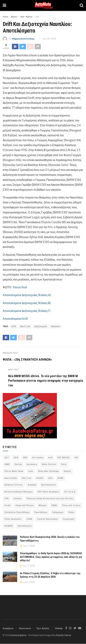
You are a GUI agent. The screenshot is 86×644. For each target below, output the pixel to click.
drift (14, 326)
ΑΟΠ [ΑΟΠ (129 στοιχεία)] (50, 478)
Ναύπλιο (56, 326)
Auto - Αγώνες (26, 17)
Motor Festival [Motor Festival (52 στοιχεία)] (49, 465)
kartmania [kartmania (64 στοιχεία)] (32, 465)
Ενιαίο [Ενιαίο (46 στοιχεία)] (8, 505)
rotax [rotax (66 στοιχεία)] (31, 471)
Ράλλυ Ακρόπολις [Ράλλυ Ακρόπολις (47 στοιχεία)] (13, 519)
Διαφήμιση (8, 628)
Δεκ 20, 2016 (50, 39)
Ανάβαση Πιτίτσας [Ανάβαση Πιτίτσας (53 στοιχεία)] (14, 485)
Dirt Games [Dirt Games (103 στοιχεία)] (38, 458)
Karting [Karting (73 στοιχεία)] (18, 465)
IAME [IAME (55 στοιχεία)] (7, 465)
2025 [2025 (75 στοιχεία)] (25, 458)
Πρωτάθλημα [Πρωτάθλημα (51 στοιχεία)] (41, 512)
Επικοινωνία (25, 628)
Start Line (25, 326)
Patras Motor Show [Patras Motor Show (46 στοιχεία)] (14, 471)
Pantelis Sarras (64, 635)
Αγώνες (14, 17)
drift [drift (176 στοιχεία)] (50, 458)
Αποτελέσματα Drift (15, 319)
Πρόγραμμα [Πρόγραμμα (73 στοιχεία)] (58, 512)
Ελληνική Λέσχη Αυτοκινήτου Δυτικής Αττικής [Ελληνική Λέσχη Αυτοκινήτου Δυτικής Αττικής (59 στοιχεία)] (50, 499)
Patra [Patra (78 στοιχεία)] (64, 465)
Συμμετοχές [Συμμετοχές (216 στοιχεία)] (69, 519)
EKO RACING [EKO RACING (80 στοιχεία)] (64, 458)
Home (5, 17)
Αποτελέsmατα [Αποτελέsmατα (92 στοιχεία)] (49, 485)
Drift (37, 17)
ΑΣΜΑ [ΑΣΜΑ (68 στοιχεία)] (60, 478)
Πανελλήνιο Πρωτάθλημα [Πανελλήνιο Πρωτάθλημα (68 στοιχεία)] (17, 512)
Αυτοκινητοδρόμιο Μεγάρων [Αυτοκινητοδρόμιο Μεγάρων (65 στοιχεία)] (19, 492)
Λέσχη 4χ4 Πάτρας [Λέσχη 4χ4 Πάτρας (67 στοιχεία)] (25, 505)
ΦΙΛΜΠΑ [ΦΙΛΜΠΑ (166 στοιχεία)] (9, 526)
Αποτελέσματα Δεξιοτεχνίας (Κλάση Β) (27, 303)
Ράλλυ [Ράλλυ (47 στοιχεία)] (71, 512)
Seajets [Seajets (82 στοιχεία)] (67, 471)
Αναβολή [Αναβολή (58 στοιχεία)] (32, 485)
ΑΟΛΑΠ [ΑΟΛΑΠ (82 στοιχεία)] (40, 478)
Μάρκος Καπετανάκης (23, 39)
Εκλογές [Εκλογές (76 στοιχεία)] (18, 499)
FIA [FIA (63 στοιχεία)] (76, 458)
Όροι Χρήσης (43, 628)
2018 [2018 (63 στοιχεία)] (16, 458)
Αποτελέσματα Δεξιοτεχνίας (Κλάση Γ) (27, 311)
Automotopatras (18, 635)
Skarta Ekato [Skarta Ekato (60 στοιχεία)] (11, 478)
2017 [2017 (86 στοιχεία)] (7, 458)
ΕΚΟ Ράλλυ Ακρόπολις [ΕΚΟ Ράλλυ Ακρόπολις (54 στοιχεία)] (49, 492)
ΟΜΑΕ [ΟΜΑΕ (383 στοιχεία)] (54, 505)
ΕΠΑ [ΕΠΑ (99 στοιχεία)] (7, 499)
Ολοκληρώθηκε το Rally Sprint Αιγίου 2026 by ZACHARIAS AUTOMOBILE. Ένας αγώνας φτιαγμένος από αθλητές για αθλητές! (51, 557)
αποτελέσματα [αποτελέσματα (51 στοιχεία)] (25, 526)
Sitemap (59, 628)
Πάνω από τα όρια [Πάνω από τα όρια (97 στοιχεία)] (71, 505)
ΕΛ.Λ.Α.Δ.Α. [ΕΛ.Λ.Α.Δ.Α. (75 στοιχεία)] (70, 492)
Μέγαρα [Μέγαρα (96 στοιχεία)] (43, 505)
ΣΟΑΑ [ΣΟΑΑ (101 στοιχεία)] (29, 519)
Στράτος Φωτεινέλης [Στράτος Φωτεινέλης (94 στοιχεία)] (48, 519)
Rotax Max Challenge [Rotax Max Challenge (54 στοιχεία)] (49, 471)
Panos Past (20, 287)
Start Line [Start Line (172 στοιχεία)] (27, 478)
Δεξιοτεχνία (41, 326)
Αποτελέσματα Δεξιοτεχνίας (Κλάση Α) (27, 295)
